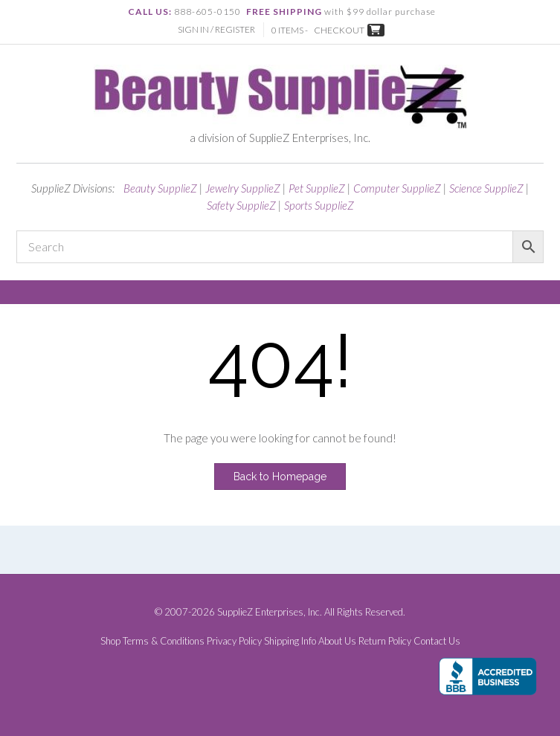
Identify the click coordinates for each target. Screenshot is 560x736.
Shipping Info (290, 641)
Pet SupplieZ (317, 188)
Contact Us (437, 641)
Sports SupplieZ (319, 205)
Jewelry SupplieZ (243, 188)
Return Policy (385, 641)
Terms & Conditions (164, 641)
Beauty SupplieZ (160, 188)
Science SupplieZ (486, 188)
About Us (337, 641)
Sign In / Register (216, 29)
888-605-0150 (207, 12)
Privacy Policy (234, 641)
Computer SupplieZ (397, 188)
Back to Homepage (280, 477)
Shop (110, 641)
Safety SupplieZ (241, 205)
